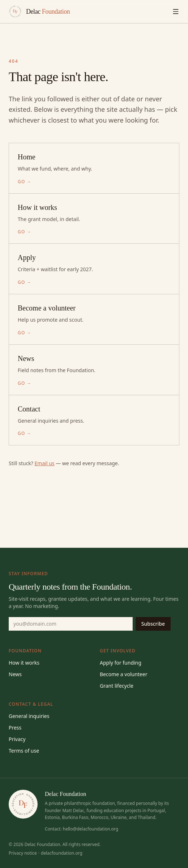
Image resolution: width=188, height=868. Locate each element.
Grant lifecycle (117, 686)
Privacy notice (23, 853)
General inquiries (29, 716)
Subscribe (153, 624)
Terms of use (24, 751)
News (15, 674)
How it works (24, 663)
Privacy (17, 739)
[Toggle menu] (176, 12)
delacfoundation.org (62, 853)
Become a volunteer (123, 674)
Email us (45, 463)
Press (15, 728)
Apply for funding (121, 663)
